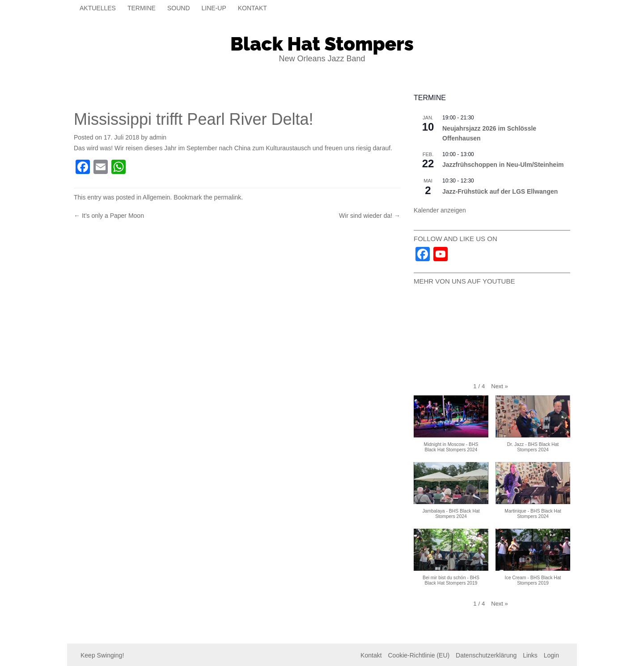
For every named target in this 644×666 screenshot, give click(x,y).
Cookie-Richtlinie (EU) (419, 655)
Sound (179, 8)
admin (158, 137)
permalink (228, 197)
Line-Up (214, 8)
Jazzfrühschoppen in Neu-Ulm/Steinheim (503, 165)
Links (530, 655)
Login (551, 655)
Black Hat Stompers (322, 44)
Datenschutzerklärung (486, 655)
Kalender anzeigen (440, 210)
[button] (500, 387)
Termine (142, 8)
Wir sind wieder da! (370, 216)
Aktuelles (98, 8)
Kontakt (252, 8)
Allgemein (156, 197)
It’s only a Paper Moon (109, 216)
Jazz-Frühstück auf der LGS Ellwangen (500, 191)
